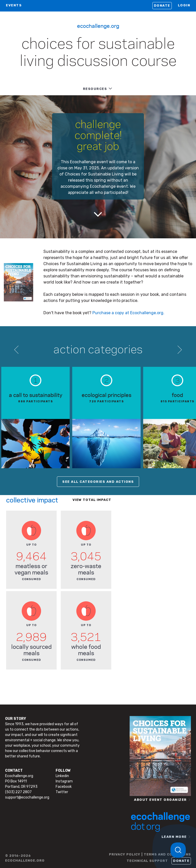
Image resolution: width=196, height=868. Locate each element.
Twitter (62, 792)
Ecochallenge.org (98, 26)
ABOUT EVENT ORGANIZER (160, 800)
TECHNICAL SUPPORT (147, 861)
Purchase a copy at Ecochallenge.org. (128, 313)
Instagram (64, 781)
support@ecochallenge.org (27, 797)
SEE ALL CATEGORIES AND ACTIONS (98, 482)
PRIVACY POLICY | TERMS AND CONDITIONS (150, 854)
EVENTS (14, 5)
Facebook (64, 787)
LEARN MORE (174, 837)
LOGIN (184, 5)
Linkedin (62, 776)
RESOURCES (95, 89)
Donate (162, 5)
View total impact (92, 500)
